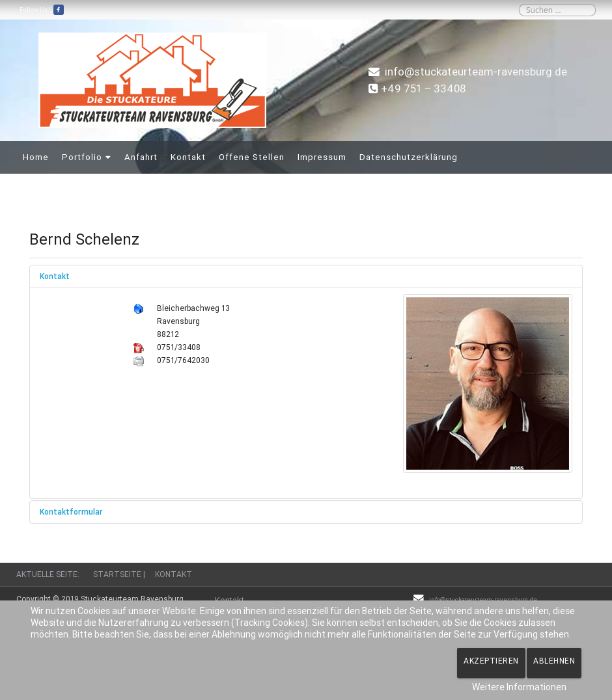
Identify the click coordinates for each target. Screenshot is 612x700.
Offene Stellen (252, 157)
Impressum (322, 157)
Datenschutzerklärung (409, 157)
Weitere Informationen (519, 687)
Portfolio (82, 157)
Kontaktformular (71, 512)
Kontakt (188, 157)
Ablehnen (554, 661)
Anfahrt (141, 157)
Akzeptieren (491, 661)
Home (36, 157)
